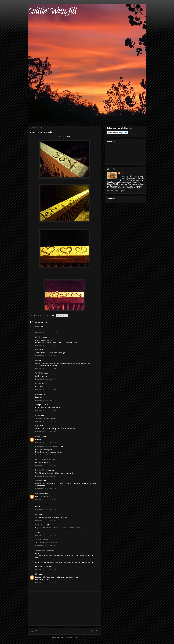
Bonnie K (39, 436)
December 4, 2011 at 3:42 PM (46, 400)
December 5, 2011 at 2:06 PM (46, 535)
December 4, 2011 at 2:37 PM (46, 356)
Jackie (38, 415)
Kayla (37, 426)
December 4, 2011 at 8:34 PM (46, 442)
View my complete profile (117, 191)
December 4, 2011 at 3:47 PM (46, 411)
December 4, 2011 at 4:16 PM (46, 421)
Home (65, 631)
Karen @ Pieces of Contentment (47, 447)
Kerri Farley (40, 493)
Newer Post (35, 631)
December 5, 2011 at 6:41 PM (46, 546)
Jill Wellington (41, 540)
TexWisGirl (39, 373)
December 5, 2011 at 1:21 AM (46, 455)
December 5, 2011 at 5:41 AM (46, 489)
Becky (38, 394)
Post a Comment (39, 587)
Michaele (39, 384)
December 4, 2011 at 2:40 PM (46, 369)
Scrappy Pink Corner (43, 550)
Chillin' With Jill (52, 12)
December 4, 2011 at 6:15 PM (46, 432)
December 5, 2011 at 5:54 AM (46, 499)
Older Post (95, 631)
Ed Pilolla (39, 337)
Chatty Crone (40, 525)
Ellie (37, 360)
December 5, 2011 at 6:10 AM (46, 510)
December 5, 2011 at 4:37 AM (46, 465)
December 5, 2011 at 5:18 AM (46, 476)
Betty (37, 327)
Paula (37, 350)
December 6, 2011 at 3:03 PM (46, 582)
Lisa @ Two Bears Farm (44, 459)
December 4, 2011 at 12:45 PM (46, 332)
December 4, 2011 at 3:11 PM (46, 379)
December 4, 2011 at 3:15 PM (46, 390)
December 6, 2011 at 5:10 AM (46, 570)
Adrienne (39, 481)
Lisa (37, 574)
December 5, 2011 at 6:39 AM (46, 520)
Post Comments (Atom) (69, 638)
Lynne (38, 514)
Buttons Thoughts (42, 470)
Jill (122, 173)
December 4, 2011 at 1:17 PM (46, 345)
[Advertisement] (65, 609)
